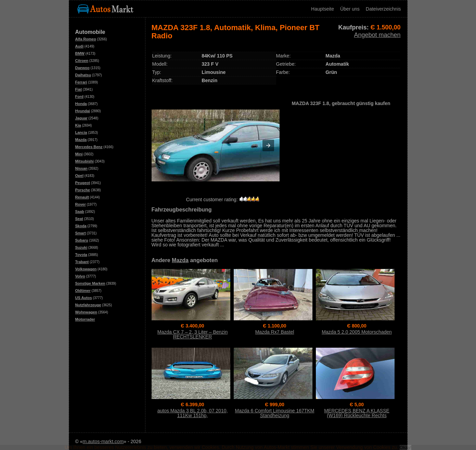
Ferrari (81, 82)
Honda (81, 104)
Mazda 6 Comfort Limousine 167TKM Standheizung (275, 413)
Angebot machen (377, 35)
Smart (81, 233)
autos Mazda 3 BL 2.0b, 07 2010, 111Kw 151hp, (193, 413)
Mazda (81, 140)
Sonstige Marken (90, 283)
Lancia (81, 132)
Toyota (81, 255)
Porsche (83, 190)
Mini (79, 154)
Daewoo (82, 68)
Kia (78, 125)
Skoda (81, 226)
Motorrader (85, 319)
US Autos (84, 298)
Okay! (406, 447)
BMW (80, 53)
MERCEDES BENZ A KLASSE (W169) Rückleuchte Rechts (357, 413)
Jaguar (81, 118)
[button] (268, 145)
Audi (79, 46)
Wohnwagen (86, 312)
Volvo (80, 276)
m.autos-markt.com (103, 441)
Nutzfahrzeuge (88, 305)
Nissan (81, 168)
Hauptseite (323, 9)
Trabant (82, 262)
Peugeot (83, 183)
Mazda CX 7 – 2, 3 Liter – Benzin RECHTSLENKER (192, 334)
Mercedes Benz (89, 147)
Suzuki (81, 247)
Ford (79, 97)
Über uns (350, 9)
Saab (80, 211)
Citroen (82, 61)
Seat (79, 219)
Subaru (82, 240)
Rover (81, 204)
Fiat (79, 89)
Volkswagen (86, 269)
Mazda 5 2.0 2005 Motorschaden (357, 332)
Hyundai (83, 111)
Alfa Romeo (86, 39)
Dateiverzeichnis (383, 9)
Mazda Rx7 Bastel (275, 332)
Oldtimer (83, 291)
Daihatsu (83, 75)
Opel (79, 176)
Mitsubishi (85, 161)
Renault (82, 197)
